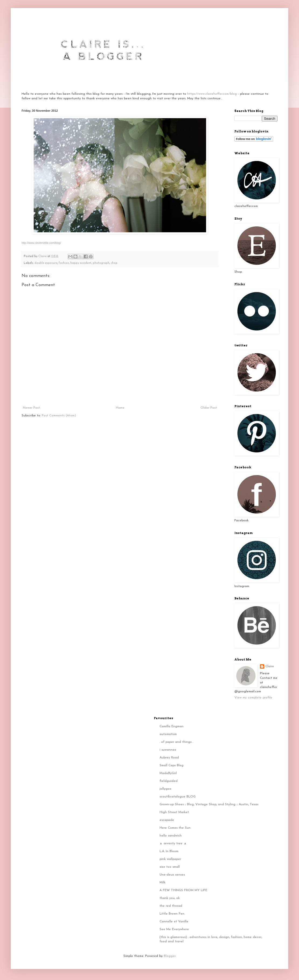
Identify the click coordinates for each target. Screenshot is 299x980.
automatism (168, 734)
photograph (101, 263)
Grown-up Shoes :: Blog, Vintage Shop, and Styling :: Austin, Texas (209, 805)
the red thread (171, 906)
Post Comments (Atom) (59, 416)
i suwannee (168, 750)
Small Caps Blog (171, 765)
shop (114, 263)
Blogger (170, 956)
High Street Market (174, 812)
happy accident (81, 263)
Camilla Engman (171, 726)
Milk (162, 883)
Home (120, 408)
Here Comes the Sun (175, 828)
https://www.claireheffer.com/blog (212, 94)
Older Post (209, 408)
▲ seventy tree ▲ (173, 844)
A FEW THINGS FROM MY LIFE (183, 890)
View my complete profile (253, 698)
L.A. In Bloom (169, 851)
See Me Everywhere (174, 929)
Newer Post (31, 408)
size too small (170, 867)
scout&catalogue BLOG (178, 797)
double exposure (46, 263)
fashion (64, 263)
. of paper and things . (176, 742)
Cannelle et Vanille (174, 922)
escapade (167, 820)
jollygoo (165, 789)
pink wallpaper (170, 859)
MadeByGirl (168, 773)
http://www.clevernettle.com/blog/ (41, 243)
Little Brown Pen (172, 914)
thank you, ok (170, 898)
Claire (270, 666)
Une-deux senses (172, 875)
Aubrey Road (169, 758)
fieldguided (168, 781)
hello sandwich (171, 836)
